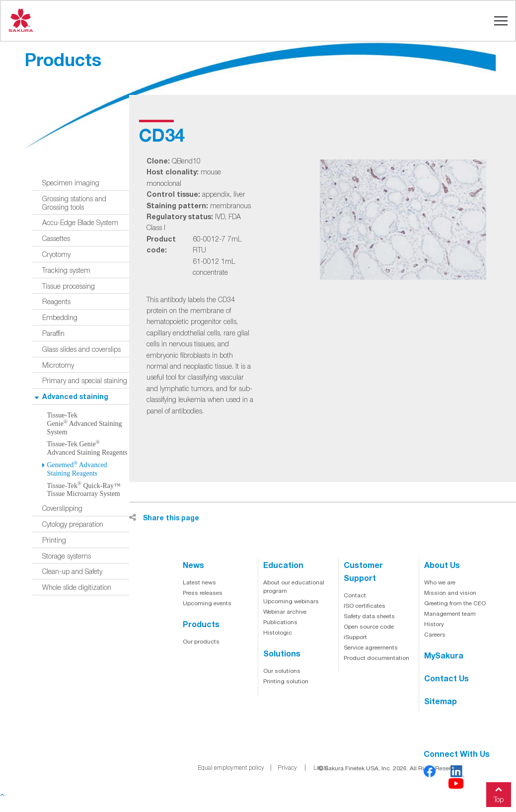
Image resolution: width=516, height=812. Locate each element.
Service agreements (371, 648)
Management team (450, 614)
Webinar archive (285, 612)
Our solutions (282, 671)
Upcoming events (207, 603)
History (434, 624)
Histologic (278, 633)
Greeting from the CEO (455, 603)
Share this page (164, 518)
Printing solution (286, 681)
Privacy (287, 768)
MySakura (444, 655)
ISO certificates (365, 606)
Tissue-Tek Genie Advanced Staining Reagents (87, 448)
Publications (280, 622)
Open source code (369, 627)
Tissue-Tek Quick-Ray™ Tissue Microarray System (84, 490)
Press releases (203, 593)
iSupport (355, 637)
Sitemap (441, 701)
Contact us (446, 678)
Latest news (199, 582)
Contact (355, 595)
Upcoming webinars (291, 601)
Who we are (440, 582)
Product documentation (376, 658)
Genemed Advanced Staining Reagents (77, 469)
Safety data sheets (369, 616)
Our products (201, 642)
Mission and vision (450, 593)
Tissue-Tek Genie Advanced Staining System (85, 424)
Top (499, 793)
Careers (435, 635)
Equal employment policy (231, 768)
